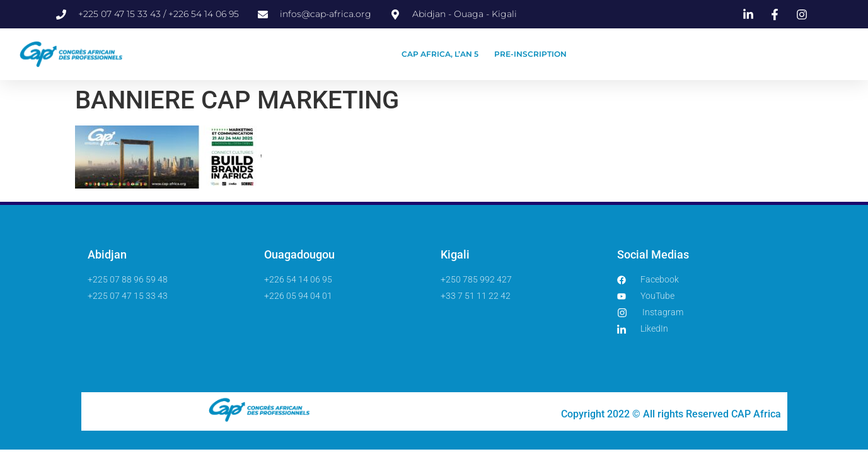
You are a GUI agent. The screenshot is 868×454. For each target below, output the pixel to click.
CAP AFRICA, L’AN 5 (440, 54)
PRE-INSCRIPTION (530, 54)
